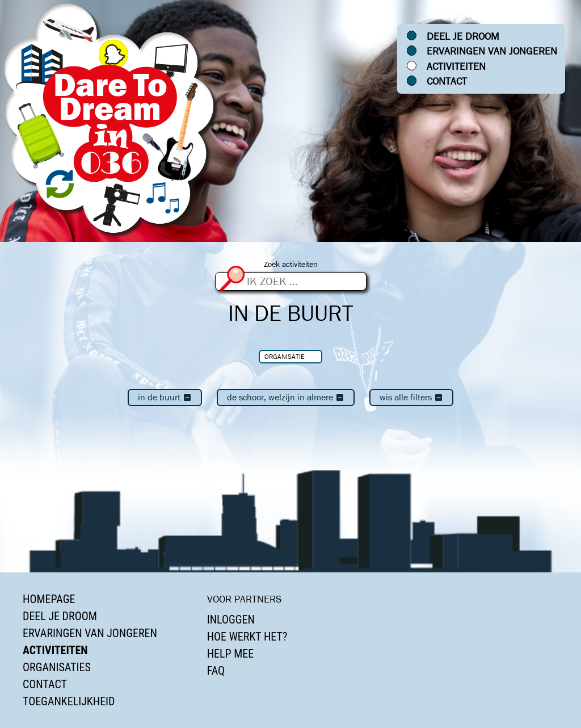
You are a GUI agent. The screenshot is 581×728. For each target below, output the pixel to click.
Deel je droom (463, 36)
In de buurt (165, 397)
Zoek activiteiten (291, 264)
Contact (447, 81)
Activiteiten (456, 66)
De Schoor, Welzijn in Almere (286, 397)
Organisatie (285, 356)
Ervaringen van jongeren (492, 51)
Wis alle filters (411, 397)
